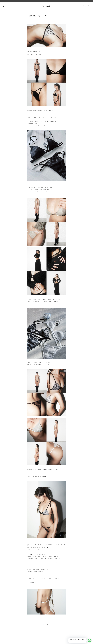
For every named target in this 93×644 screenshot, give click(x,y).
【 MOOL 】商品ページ (32, 582)
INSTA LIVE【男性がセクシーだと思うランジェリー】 (38, 548)
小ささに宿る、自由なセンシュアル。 (38, 16)
